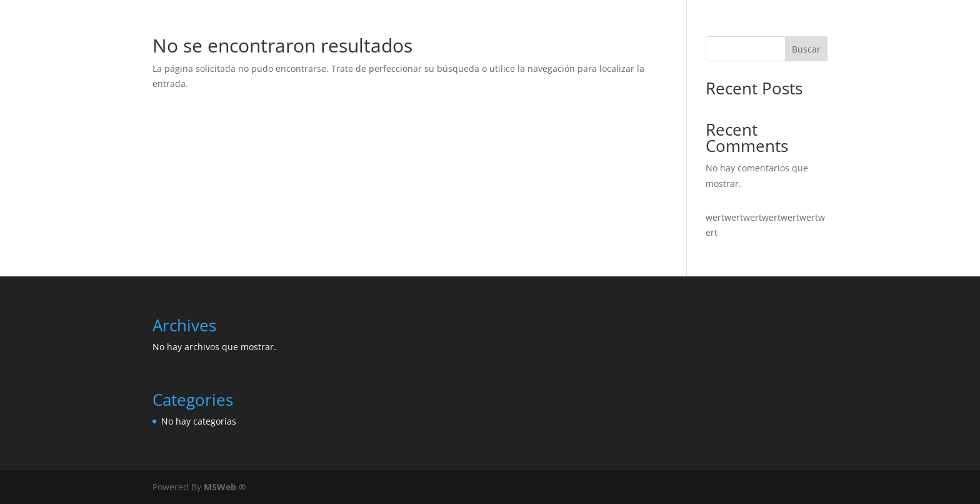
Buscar (806, 49)
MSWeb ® (225, 487)
